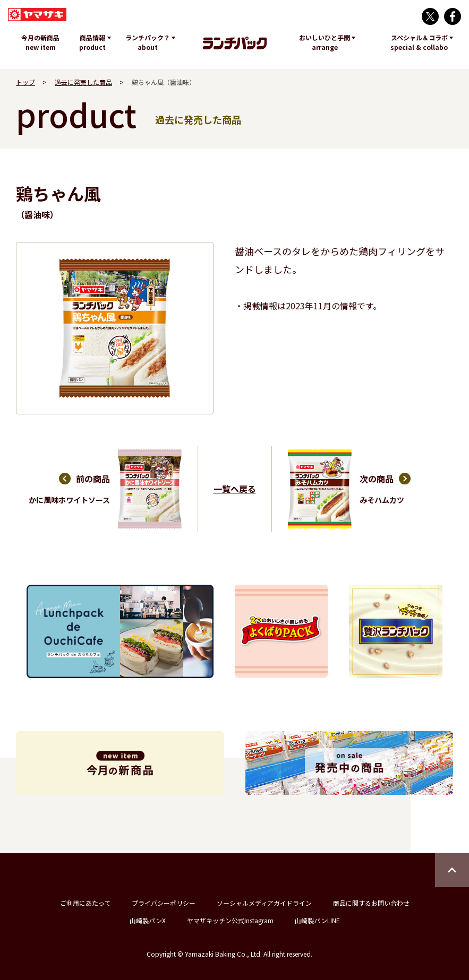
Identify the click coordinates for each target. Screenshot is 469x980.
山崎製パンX (148, 920)
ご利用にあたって (85, 903)
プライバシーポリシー (164, 903)
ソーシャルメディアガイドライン (264, 903)
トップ (25, 82)
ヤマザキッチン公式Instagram (230, 920)
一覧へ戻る (235, 489)
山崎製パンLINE (317, 920)
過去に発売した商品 (83, 82)
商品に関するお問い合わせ (371, 903)
